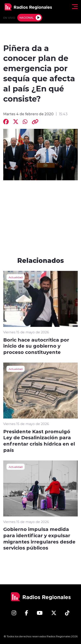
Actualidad (16, 277)
